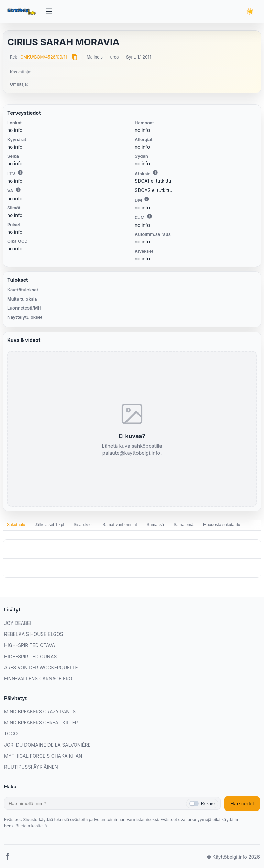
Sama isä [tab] (155, 525)
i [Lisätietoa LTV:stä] (20, 172)
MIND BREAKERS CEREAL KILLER (41, 723)
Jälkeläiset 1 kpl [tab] (49, 525)
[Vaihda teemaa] (250, 12)
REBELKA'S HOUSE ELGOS (34, 635)
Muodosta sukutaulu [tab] (222, 525)
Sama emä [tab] (184, 525)
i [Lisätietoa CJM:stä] (150, 217)
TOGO (11, 734)
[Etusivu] (22, 12)
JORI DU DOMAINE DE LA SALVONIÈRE (47, 745)
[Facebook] (8, 857)
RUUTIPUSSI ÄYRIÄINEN (31, 767)
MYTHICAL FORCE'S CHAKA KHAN (43, 756)
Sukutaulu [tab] (16, 525)
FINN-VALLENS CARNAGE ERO (38, 679)
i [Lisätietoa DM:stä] (147, 199)
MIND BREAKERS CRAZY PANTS (40, 712)
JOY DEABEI (18, 623)
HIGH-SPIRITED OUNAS (30, 657)
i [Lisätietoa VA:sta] (18, 190)
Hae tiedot (242, 804)
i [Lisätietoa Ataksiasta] (155, 172)
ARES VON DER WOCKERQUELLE (41, 668)
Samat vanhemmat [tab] (120, 525)
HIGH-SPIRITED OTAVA (30, 646)
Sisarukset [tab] (83, 525)
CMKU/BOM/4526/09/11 (44, 57)
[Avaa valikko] (49, 12)
